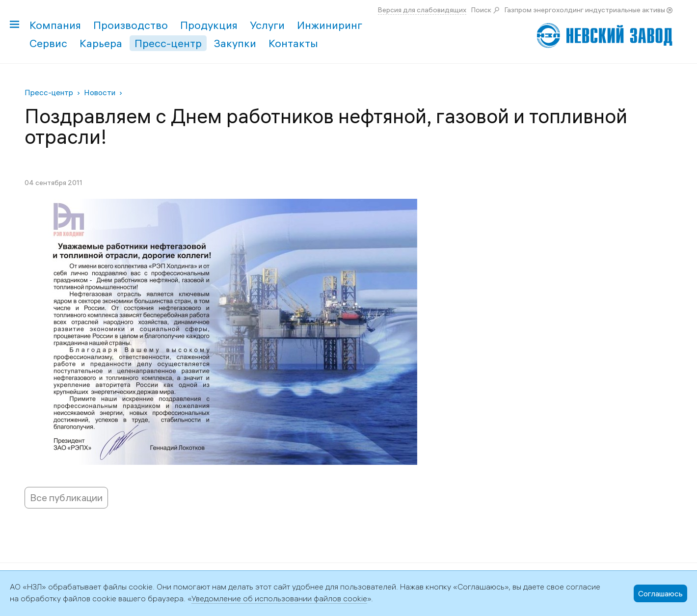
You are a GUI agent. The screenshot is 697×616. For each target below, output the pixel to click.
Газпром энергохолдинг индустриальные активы (585, 10)
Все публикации (66, 497)
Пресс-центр (168, 43)
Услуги (267, 25)
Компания (55, 25)
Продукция (209, 25)
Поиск (481, 10)
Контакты (293, 43)
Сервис (48, 43)
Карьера (101, 43)
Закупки (235, 43)
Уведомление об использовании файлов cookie (279, 598)
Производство (131, 25)
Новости (100, 92)
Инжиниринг (330, 25)
